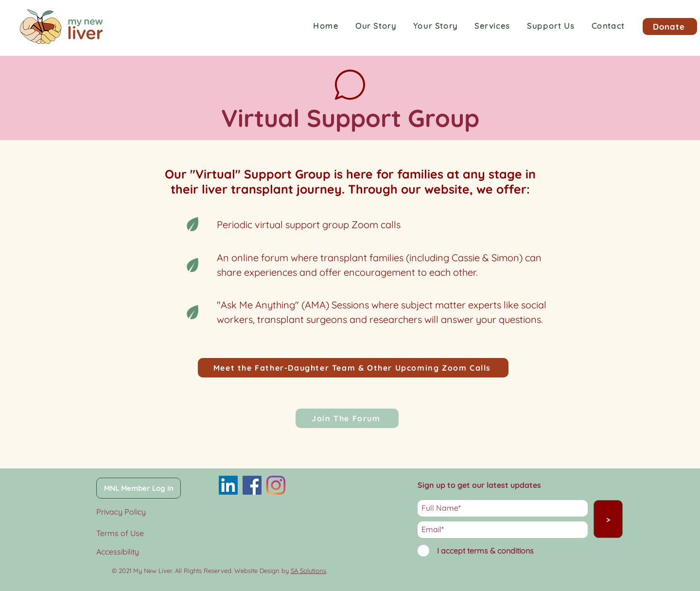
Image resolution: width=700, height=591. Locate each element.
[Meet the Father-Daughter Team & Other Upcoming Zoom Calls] (353, 368)
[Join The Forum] (347, 418)
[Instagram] (276, 485)
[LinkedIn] (228, 485)
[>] (608, 519)
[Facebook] (252, 485)
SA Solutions (308, 571)
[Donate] (670, 27)
